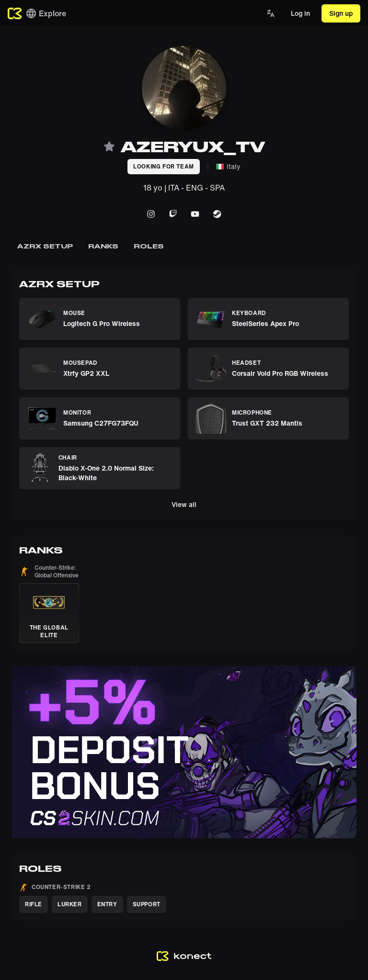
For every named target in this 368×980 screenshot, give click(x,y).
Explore (46, 13)
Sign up (341, 13)
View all (184, 504)
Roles (149, 246)
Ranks (103, 246)
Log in (300, 13)
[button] (49, 603)
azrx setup (45, 246)
